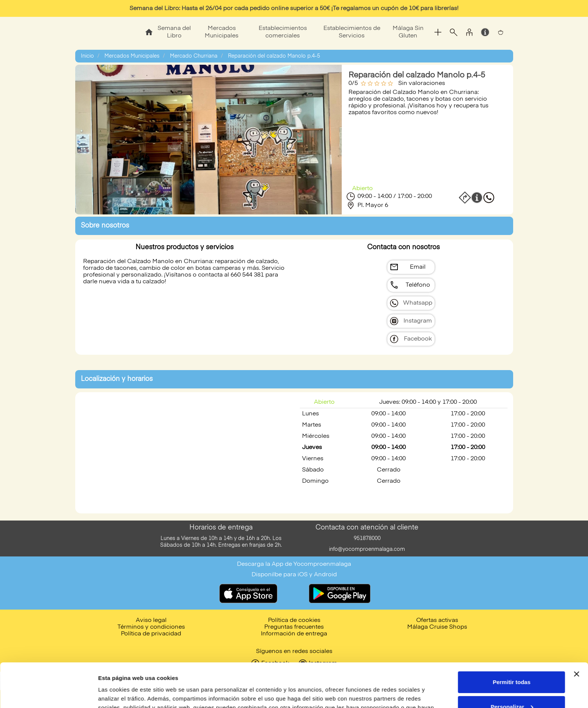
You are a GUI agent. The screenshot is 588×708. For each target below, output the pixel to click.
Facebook (418, 339)
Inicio (87, 56)
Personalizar (512, 663)
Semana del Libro (174, 32)
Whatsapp (418, 303)
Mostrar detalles (120, 693)
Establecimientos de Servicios (352, 32)
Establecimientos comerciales (283, 32)
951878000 (367, 538)
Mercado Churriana (194, 56)
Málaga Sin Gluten (408, 32)
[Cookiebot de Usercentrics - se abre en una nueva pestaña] (48, 693)
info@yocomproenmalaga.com (367, 549)
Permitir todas (511, 638)
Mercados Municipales (222, 32)
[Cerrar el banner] (576, 630)
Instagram (418, 321)
